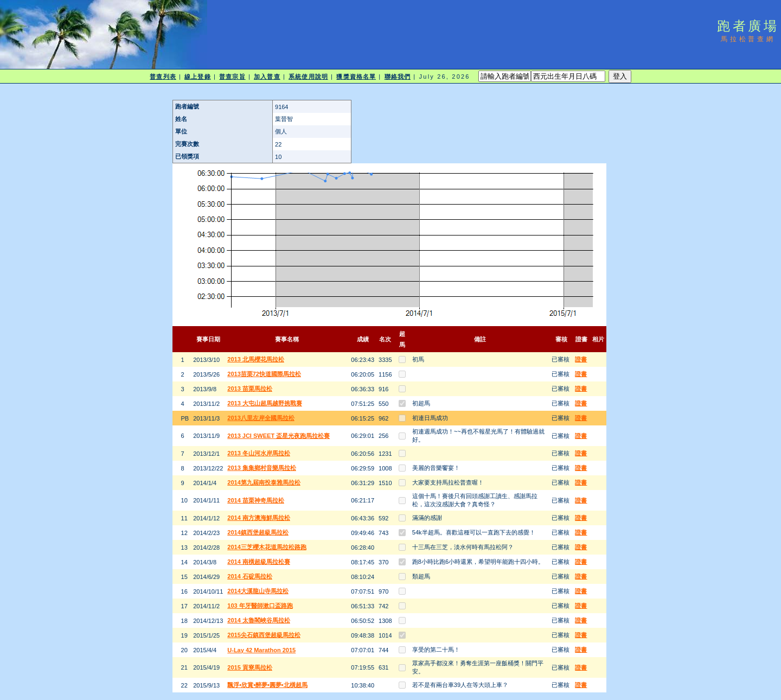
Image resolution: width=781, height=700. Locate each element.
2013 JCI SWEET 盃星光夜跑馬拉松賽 (279, 436)
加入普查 (267, 77)
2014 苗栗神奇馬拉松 (256, 500)
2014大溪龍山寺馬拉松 (258, 591)
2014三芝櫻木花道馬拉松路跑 (267, 547)
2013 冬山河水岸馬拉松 (259, 453)
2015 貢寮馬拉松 (250, 667)
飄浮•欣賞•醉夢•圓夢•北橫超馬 (267, 685)
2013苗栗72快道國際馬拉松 (264, 374)
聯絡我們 (398, 77)
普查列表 (163, 77)
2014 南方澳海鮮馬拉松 (259, 518)
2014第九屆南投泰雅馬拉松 (264, 482)
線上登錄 (197, 77)
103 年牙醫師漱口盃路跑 (260, 606)
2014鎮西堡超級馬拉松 (258, 532)
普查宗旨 (232, 77)
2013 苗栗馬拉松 (250, 389)
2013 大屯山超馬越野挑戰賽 (265, 403)
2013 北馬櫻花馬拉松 (256, 359)
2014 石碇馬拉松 (250, 576)
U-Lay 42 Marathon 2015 (261, 650)
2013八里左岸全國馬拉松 (261, 418)
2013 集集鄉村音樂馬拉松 (262, 468)
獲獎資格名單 (356, 77)
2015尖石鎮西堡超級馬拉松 (264, 635)
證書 (581, 359)
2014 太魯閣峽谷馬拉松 (259, 620)
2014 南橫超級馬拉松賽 (259, 562)
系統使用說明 (308, 77)
